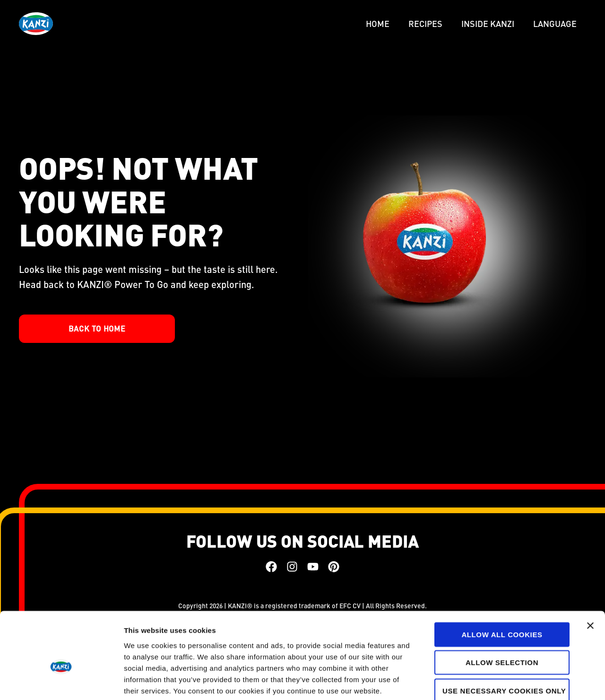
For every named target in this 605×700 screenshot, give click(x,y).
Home (378, 23)
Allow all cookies (502, 583)
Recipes (425, 23)
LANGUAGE (555, 23)
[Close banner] (590, 574)
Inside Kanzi (488, 23)
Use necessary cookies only (503, 639)
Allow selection (502, 611)
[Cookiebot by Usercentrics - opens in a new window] (61, 682)
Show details (496, 681)
